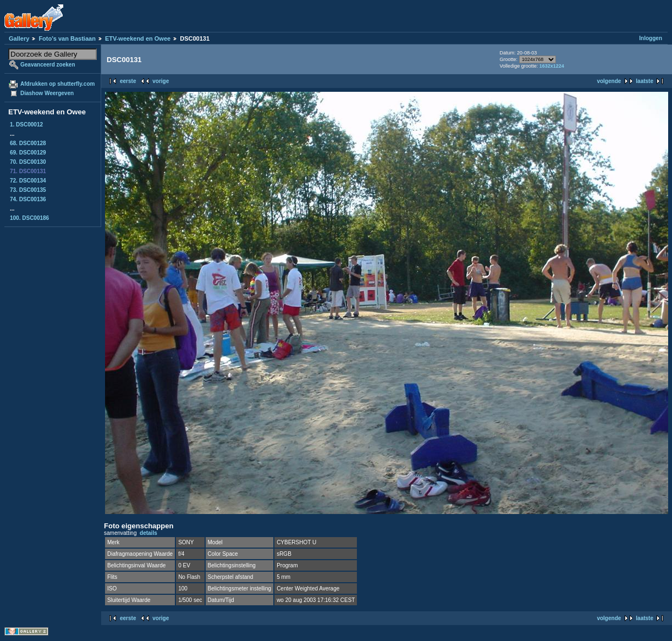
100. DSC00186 (29, 218)
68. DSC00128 (28, 143)
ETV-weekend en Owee (138, 38)
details (148, 533)
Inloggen (651, 38)
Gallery (19, 38)
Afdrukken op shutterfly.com (57, 84)
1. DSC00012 (26, 125)
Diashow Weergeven (47, 93)
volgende (609, 81)
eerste (128, 81)
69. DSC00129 (28, 153)
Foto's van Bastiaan (67, 38)
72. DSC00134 (28, 181)
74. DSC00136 (28, 199)
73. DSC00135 (28, 190)
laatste (645, 81)
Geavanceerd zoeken (48, 65)
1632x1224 (552, 66)
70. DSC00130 (28, 162)
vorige (161, 81)
